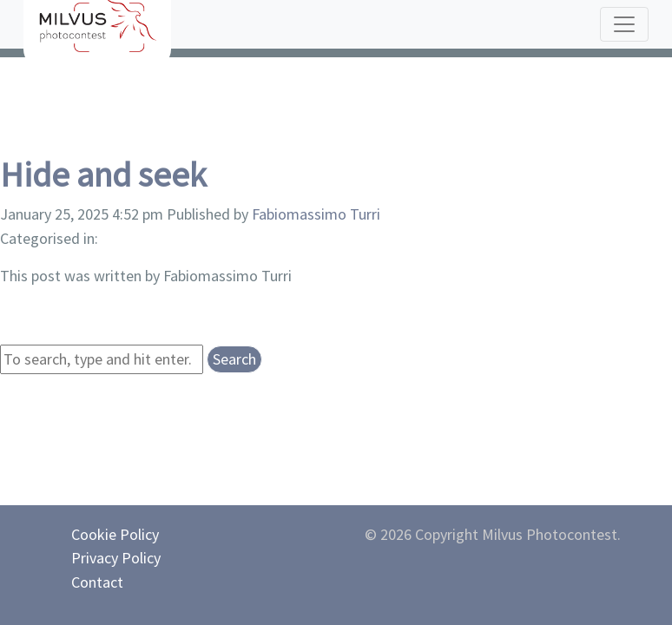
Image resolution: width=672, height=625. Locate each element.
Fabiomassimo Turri (316, 214)
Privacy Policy (116, 558)
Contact (97, 582)
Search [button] (234, 359)
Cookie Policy (115, 534)
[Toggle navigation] (624, 24)
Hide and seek (103, 174)
